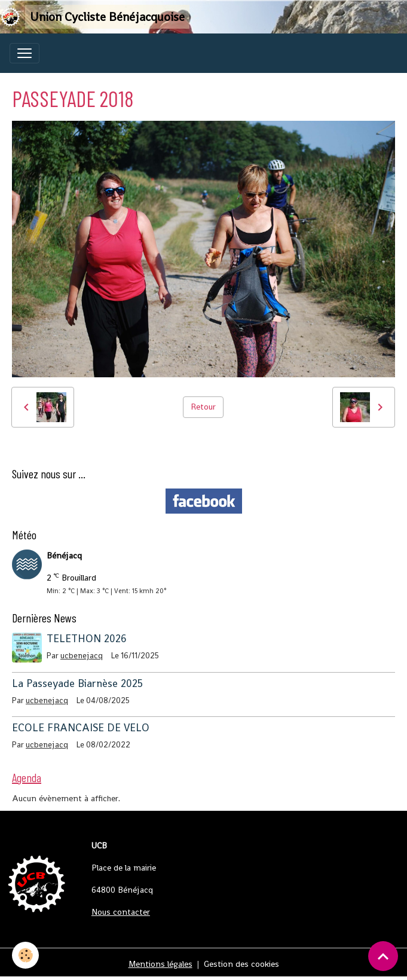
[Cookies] (25, 955)
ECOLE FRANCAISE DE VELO (81, 728)
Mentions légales (160, 964)
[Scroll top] (383, 956)
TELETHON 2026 (87, 639)
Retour (203, 407)
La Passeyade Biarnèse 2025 (77, 683)
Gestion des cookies (241, 964)
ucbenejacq (82, 656)
